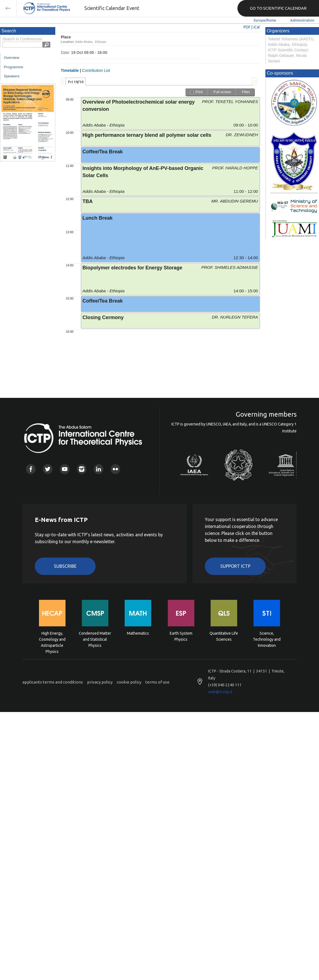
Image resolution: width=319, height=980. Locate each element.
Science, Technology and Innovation (267, 639)
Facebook (31, 469)
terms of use (157, 682)
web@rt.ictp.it (220, 692)
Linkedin (99, 469)
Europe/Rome (265, 20)
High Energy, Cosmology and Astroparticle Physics (52, 639)
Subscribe (65, 566)
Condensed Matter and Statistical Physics (95, 639)
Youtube (65, 469)
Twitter (48, 469)
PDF (247, 27)
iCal (257, 27)
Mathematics (138, 633)
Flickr (115, 469)
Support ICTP (235, 566)
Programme (14, 67)
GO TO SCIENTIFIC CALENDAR (278, 8)
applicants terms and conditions (53, 682)
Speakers (12, 76)
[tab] (76, 82)
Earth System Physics (181, 636)
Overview (12, 58)
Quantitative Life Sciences (224, 636)
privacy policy (100, 682)
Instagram (82, 469)
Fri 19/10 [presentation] (76, 82)
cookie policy (129, 682)
